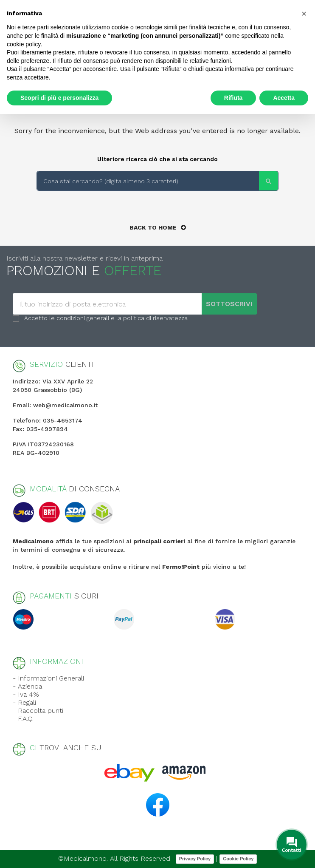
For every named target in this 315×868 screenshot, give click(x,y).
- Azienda (27, 686)
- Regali (24, 702)
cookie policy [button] (24, 44)
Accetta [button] (284, 98)
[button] (304, 14)
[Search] (157, 181)
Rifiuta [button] (233, 98)
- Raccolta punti (38, 711)
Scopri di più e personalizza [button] (59, 98)
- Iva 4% (26, 694)
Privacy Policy (195, 859)
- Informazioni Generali (48, 678)
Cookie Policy (238, 859)
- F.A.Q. (23, 719)
